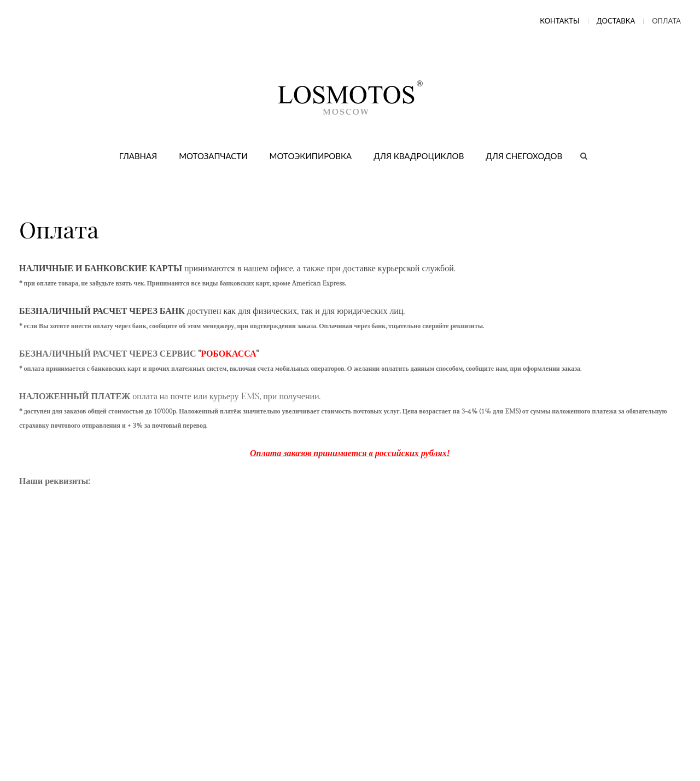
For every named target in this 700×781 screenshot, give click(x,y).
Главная (138, 156)
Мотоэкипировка (311, 156)
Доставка (616, 21)
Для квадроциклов (419, 156)
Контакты (559, 21)
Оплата (666, 21)
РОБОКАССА (228, 354)
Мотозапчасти (213, 156)
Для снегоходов (524, 156)
